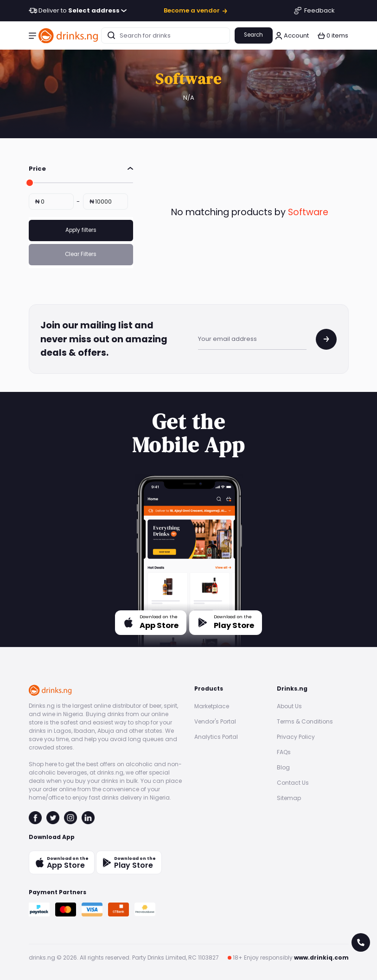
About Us (289, 706)
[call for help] (361, 942)
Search (253, 35)
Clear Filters (81, 254)
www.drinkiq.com (321, 958)
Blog (283, 767)
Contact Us (293, 783)
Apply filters (81, 230)
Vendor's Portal (215, 721)
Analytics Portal (216, 737)
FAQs (284, 752)
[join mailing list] (326, 339)
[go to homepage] (69, 35)
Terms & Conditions (305, 721)
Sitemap (289, 798)
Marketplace (212, 706)
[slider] (29, 183)
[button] (32, 36)
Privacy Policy (296, 737)
